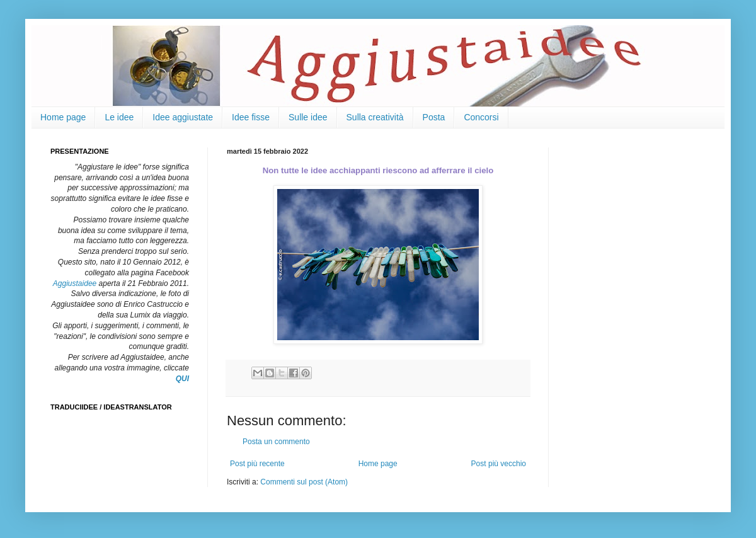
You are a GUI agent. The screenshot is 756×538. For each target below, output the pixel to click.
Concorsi (481, 117)
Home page (63, 117)
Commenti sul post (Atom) (304, 482)
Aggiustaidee (75, 283)
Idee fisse (251, 117)
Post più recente (257, 464)
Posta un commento (276, 442)
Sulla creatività (375, 117)
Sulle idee (308, 117)
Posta (434, 117)
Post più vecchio (499, 464)
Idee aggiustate (183, 117)
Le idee (119, 117)
